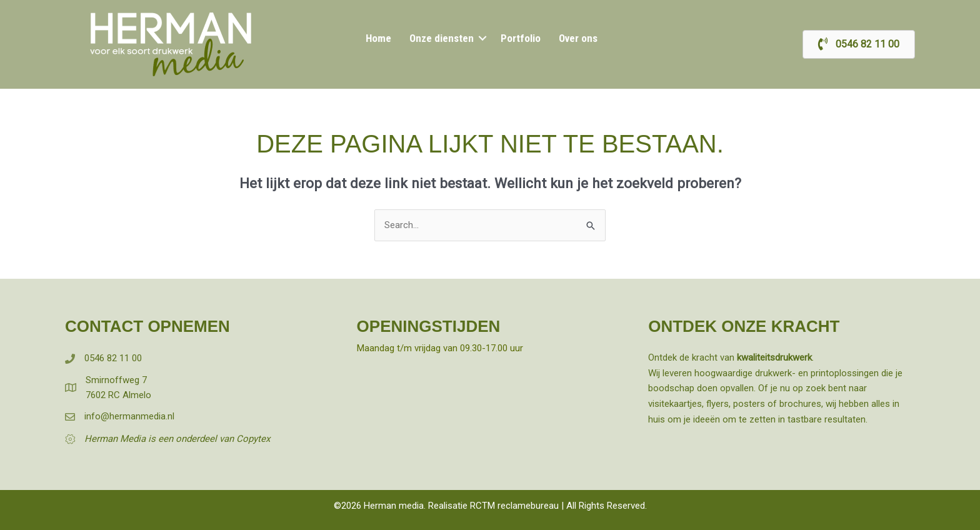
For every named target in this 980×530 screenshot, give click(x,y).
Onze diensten (443, 38)
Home (381, 38)
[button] (482, 38)
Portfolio (519, 38)
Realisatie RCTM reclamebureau (493, 506)
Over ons (576, 38)
